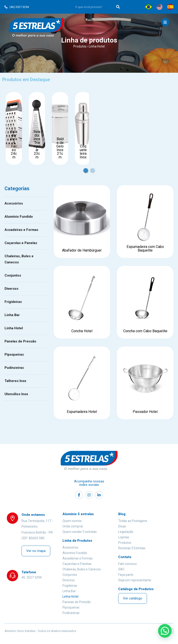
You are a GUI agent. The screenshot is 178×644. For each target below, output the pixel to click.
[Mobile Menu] (165, 22)
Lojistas (124, 537)
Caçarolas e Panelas (21, 243)
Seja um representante (135, 580)
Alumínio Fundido (19, 217)
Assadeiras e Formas (21, 230)
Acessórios (14, 203)
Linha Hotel (14, 328)
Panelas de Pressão (20, 341)
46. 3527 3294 (32, 577)
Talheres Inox (15, 381)
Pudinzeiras (14, 368)
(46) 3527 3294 (17, 7)
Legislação (126, 532)
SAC (121, 569)
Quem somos (72, 521)
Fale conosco (127, 564)
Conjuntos (13, 275)
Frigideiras (13, 302)
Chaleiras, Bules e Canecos (19, 259)
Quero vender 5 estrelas (80, 532)
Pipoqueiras (14, 354)
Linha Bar (12, 315)
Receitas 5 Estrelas (132, 548)
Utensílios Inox (16, 394)
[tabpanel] (14, 128)
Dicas (122, 526)
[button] (36, 551)
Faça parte (126, 575)
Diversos (11, 289)
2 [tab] (96, 168)
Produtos (80, 46)
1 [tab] (89, 168)
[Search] (118, 7)
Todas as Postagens (133, 521)
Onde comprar (73, 526)
